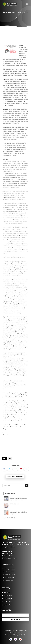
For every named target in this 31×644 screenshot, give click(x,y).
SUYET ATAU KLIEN (15, 504)
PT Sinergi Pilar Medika (19, 635)
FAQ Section (8, 602)
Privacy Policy (9, 580)
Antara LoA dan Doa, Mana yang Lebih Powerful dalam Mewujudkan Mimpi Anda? (18, 511)
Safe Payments (10, 572)
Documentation (10, 577)
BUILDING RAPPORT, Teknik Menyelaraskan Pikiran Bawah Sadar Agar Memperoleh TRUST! (18, 499)
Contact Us (7, 605)
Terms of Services (10, 575)
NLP (10, 459)
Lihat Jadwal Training (15, 477)
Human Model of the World (11, 516)
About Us (7, 593)
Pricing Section (9, 596)
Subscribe (16, 619)
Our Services (8, 599)
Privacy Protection (10, 569)
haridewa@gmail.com (10, 558)
